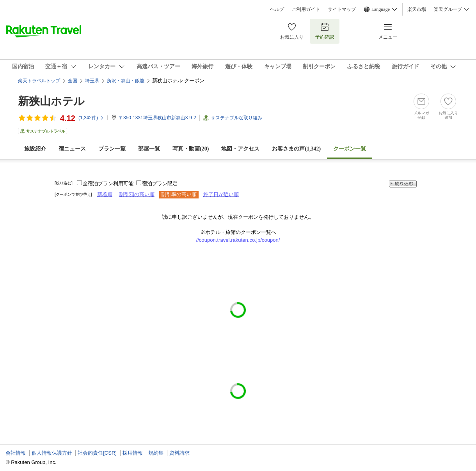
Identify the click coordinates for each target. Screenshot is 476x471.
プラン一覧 (112, 149)
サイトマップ (342, 9)
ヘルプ (277, 9)
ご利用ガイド (306, 9)
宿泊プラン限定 (160, 183)
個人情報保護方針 (52, 453)
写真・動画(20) (191, 149)
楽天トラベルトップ (39, 81)
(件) (91, 118)
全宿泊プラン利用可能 (108, 183)
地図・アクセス (240, 149)
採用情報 (133, 453)
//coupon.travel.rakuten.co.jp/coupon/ (238, 240)
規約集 (156, 453)
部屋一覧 (149, 149)
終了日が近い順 (221, 194)
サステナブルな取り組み (236, 118)
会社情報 (16, 453)
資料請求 (179, 453)
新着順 (105, 194)
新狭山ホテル (51, 101)
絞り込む (403, 184)
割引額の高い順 (137, 194)
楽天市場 (417, 9)
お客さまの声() (296, 149)
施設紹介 (35, 149)
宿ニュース (72, 149)
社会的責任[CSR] (97, 453)
